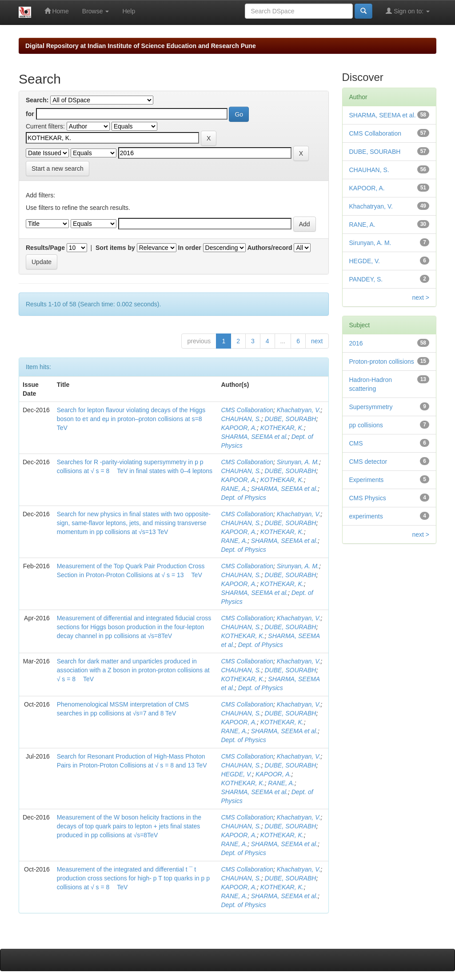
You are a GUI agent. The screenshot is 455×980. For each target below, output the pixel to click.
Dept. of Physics (243, 498)
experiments (366, 516)
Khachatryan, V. (299, 410)
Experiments (367, 480)
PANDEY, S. (366, 279)
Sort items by (115, 248)
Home (57, 11)
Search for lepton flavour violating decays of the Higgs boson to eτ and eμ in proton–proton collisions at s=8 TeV (131, 419)
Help (129, 11)
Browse (96, 11)
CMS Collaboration (247, 410)
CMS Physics (368, 498)
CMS (356, 443)
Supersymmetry (371, 407)
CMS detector (368, 462)
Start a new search (58, 169)
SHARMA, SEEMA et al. (254, 437)
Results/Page (45, 248)
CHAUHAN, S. (241, 419)
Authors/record (269, 248)
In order (190, 248)
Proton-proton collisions (382, 361)
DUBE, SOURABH (291, 419)
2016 (356, 343)
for (30, 114)
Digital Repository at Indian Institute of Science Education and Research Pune (141, 46)
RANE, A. (234, 489)
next (317, 341)
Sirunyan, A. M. (298, 462)
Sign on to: (408, 11)
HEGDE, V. (236, 774)
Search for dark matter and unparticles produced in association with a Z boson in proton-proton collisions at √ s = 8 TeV (133, 670)
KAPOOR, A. (239, 428)
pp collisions (366, 425)
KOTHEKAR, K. (282, 428)
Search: (37, 100)
